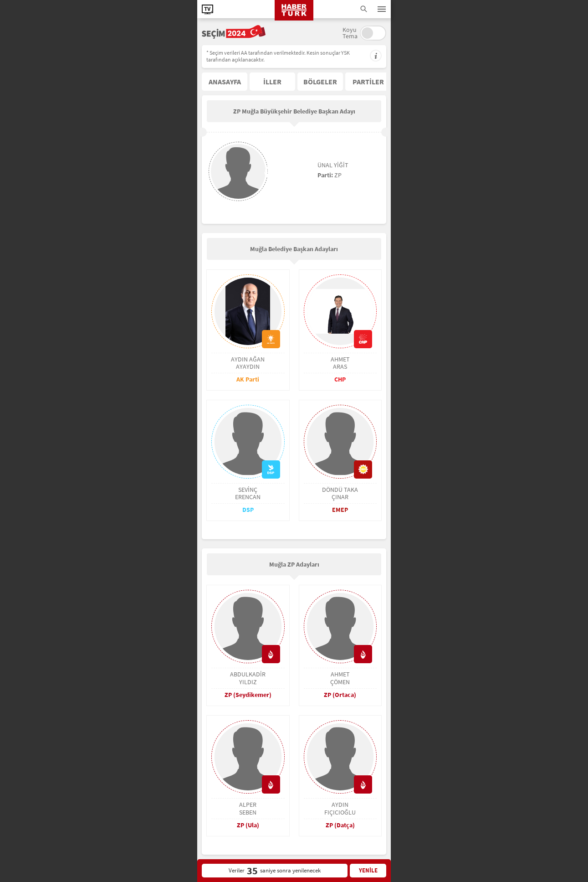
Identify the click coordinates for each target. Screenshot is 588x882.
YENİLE (368, 870)
